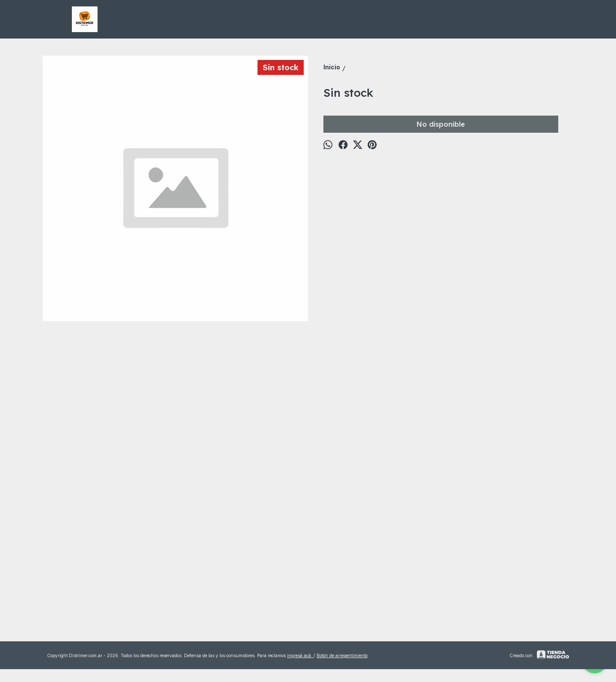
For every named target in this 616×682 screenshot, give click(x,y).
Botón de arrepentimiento (342, 655)
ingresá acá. (300, 655)
